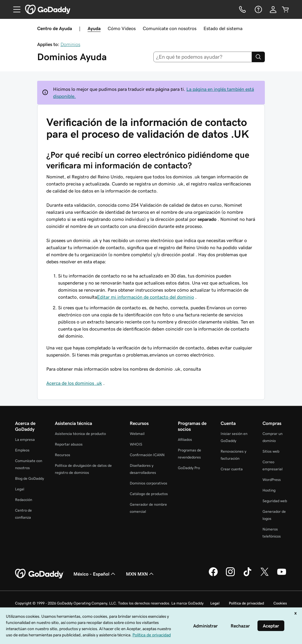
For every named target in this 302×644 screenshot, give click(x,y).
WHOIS (136, 444)
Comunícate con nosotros (170, 28)
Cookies (280, 603)
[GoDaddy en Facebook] (213, 575)
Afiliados (185, 440)
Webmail (137, 434)
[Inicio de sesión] (273, 9)
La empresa (25, 440)
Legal (20, 489)
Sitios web (271, 451)
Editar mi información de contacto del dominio (146, 297)
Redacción (24, 500)
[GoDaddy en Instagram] (230, 575)
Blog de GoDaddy (29, 478)
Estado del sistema (223, 28)
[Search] (258, 57)
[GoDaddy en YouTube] (282, 575)
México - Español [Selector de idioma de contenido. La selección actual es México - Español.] (95, 574)
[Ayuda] (258, 9)
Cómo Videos (122, 28)
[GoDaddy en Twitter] (265, 575)
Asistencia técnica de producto (80, 434)
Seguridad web (275, 501)
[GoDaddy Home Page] (40, 574)
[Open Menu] (14, 9)
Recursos (63, 455)
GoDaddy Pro (189, 468)
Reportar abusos (69, 444)
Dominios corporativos (148, 483)
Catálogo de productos (149, 494)
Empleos (22, 450)
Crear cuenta (232, 469)
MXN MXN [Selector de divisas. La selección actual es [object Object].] (140, 574)
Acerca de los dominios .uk (74, 383)
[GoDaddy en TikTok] (247, 575)
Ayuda (94, 28)
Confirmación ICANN (147, 455)
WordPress (272, 480)
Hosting (269, 490)
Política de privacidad (246, 603)
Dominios (70, 44)
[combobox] (203, 57)
